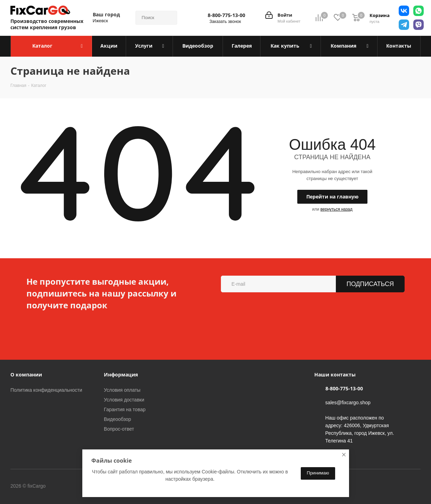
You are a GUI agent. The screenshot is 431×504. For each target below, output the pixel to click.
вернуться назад (337, 209)
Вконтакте (74, 486)
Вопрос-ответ (119, 429)
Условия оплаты (122, 390)
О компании (26, 375)
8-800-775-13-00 (226, 15)
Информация (121, 375)
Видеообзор (117, 419)
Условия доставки (124, 400)
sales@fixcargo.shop (348, 403)
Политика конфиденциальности (46, 390)
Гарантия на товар (125, 409)
